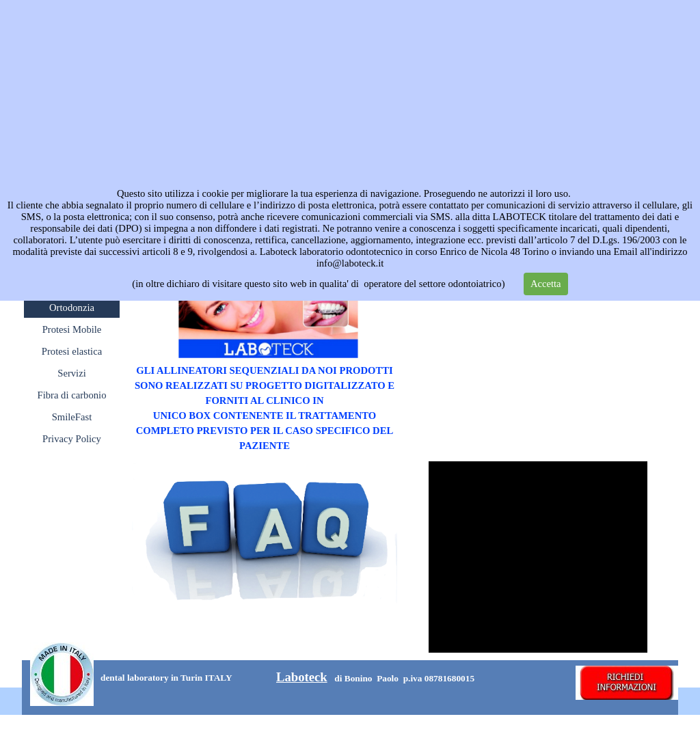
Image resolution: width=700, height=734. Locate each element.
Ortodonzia (72, 308)
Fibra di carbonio (72, 395)
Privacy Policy (72, 439)
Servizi (72, 373)
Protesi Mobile (72, 329)
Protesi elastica (72, 351)
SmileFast (72, 417)
